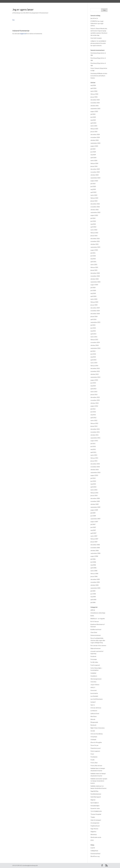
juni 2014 (93, 354)
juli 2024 (93, 149)
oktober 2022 (95, 210)
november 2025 (95, 103)
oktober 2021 (95, 244)
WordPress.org (95, 856)
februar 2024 (94, 163)
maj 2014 (93, 357)
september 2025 (95, 108)
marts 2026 (94, 91)
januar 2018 (94, 316)
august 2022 (94, 215)
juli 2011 (93, 444)
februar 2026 (94, 94)
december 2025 (95, 100)
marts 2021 (94, 264)
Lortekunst (94, 711)
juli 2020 (93, 288)
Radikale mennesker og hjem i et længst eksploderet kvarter (99, 781)
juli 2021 (93, 253)
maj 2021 (93, 259)
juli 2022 (93, 218)
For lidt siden (94, 662)
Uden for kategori (96, 820)
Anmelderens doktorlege (98, 613)
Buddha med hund (96, 629)
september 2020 (95, 282)
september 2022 (95, 212)
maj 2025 (93, 120)
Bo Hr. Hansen (95, 621)
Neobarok (93, 725)
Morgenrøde (94, 722)
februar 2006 (94, 574)
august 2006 (94, 556)
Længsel (93, 702)
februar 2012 (94, 423)
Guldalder (93, 673)
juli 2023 (93, 184)
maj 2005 (93, 597)
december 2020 (95, 273)
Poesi (92, 754)
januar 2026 (94, 97)
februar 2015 (94, 339)
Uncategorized (34, 13)
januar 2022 (94, 236)
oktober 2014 (95, 345)
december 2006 (95, 545)
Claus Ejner (94, 632)
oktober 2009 (95, 504)
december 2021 (95, 238)
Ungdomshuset (95, 826)
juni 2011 (93, 446)
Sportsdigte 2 (95, 803)
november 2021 (95, 241)
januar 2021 (94, 270)
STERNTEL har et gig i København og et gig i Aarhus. (97, 23)
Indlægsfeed (94, 851)
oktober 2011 (95, 435)
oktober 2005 (95, 585)
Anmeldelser (45, 2)
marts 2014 (94, 363)
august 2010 (94, 475)
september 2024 (95, 143)
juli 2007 (93, 524)
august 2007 (94, 522)
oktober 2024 (95, 140)
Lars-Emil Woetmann (97, 699)
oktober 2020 (95, 279)
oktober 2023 (95, 175)
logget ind (23, 34)
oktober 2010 (95, 470)
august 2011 (94, 441)
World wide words (96, 837)
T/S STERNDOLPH (96, 811)
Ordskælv (93, 739)
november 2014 (95, 342)
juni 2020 (93, 290)
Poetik (92, 760)
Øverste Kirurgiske (96, 742)
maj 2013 (93, 386)
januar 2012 (94, 426)
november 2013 (95, 371)
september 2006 (95, 553)
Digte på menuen (96, 648)
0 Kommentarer (44, 13)
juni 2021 (93, 256)
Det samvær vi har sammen (98, 645)
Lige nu (93, 705)
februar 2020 (94, 302)
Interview (93, 682)
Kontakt (98, 2)
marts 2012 (94, 420)
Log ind (93, 848)
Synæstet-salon (95, 808)
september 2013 (95, 377)
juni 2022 (93, 221)
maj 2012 (93, 415)
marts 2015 (94, 337)
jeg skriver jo (94, 18)
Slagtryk (93, 800)
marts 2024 (94, 160)
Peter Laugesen (95, 751)
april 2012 (93, 418)
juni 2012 (93, 412)
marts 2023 (94, 195)
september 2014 (95, 348)
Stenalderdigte (95, 806)
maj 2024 (93, 155)
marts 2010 (94, 490)
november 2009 (95, 501)
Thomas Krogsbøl (96, 814)
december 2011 (95, 429)
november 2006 (95, 548)
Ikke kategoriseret (96, 679)
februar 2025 (94, 129)
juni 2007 (93, 527)
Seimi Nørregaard (96, 797)
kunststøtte (94, 693)
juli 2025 (93, 114)
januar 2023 (94, 201)
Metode (93, 719)
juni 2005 (93, 594)
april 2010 (93, 487)
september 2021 (95, 247)
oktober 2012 (95, 403)
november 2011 (95, 432)
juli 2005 (93, 591)
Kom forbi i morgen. (96, 38)
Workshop (94, 834)
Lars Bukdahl (94, 696)
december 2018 (95, 314)
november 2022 (95, 207)
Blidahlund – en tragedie (98, 619)
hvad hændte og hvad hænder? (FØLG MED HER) (76, 2)
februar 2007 (94, 539)
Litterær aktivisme (96, 708)
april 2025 (93, 123)
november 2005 (95, 582)
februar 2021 (94, 267)
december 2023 (95, 169)
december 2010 (95, 464)
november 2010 (95, 467)
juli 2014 (93, 351)
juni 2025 (93, 117)
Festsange (94, 659)
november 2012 (95, 400)
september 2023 (95, 178)
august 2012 (94, 406)
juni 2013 (93, 383)
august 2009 (94, 510)
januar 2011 (94, 461)
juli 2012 (93, 409)
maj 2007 (93, 530)
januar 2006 (94, 576)
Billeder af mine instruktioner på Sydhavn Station (99, 76)
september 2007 (95, 519)
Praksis (54, 2)
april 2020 (93, 296)
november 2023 (95, 172)
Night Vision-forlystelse (98, 728)
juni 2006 (93, 562)
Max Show (94, 716)
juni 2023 (93, 186)
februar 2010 (94, 493)
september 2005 (95, 588)
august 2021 (94, 250)
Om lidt (93, 731)
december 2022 (95, 204)
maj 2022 (93, 224)
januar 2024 (94, 166)
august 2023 (94, 181)
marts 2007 (94, 536)
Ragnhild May (94, 791)
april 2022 (93, 227)
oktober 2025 (95, 106)
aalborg (93, 610)
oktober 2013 (95, 374)
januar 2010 (94, 495)
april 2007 (93, 533)
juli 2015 (93, 325)
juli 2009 (93, 513)
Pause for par (94, 745)
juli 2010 (93, 478)
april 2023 (93, 192)
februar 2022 (94, 233)
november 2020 (95, 276)
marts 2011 (94, 455)
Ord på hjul (94, 737)
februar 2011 (94, 458)
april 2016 (93, 319)
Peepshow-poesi (96, 748)
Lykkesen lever (95, 713)
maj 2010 (93, 484)
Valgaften (93, 832)
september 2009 (95, 507)
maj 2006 (93, 565)
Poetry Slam (94, 763)
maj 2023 (93, 189)
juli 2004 (93, 602)
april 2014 (93, 360)
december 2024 (95, 134)
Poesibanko (94, 757)
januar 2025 (94, 132)
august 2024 (94, 146)
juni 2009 (93, 516)
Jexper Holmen (95, 685)
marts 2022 (94, 230)
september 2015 (95, 322)
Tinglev (93, 817)
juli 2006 (93, 559)
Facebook (93, 656)
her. (14, 20)
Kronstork (94, 690)
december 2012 (95, 397)
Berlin (92, 616)
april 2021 (93, 262)
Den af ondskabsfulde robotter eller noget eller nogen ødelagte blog (98, 640)
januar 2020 (94, 305)
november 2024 (95, 137)
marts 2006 (94, 571)
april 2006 (93, 568)
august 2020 (94, 285)
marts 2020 (94, 299)
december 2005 (95, 579)
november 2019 (95, 311)
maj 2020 (93, 293)
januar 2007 (94, 542)
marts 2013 (94, 392)
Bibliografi (33, 2)
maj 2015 (93, 331)
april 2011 (93, 452)
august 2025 (94, 111)
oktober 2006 (95, 550)
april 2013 (93, 389)
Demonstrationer (96, 635)
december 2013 (95, 368)
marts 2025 (94, 126)
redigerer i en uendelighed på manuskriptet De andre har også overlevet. (98, 43)
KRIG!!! (93, 687)
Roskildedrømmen (96, 794)
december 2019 (95, 308)
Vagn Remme (94, 829)
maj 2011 (93, 449)
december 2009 (95, 498)
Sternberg (23, 2)
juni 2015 (93, 328)
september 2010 (95, 472)
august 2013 (94, 380)
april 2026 (93, 88)
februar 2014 (94, 366)
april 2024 (93, 158)
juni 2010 (93, 481)
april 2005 (93, 600)
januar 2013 (94, 394)
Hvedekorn (94, 676)
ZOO (92, 840)
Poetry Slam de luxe (96, 766)
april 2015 (93, 334)
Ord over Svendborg (97, 734)
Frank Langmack (95, 665)
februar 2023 (94, 198)
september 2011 (95, 438)
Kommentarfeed (95, 854)
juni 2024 (93, 152)
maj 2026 (93, 85)
